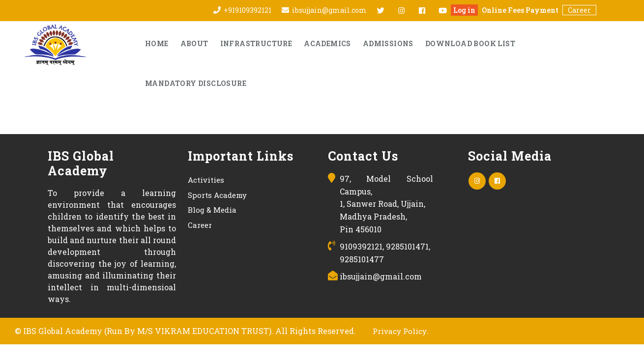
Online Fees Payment (520, 10)
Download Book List (470, 43)
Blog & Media (212, 210)
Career (579, 10)
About (194, 43)
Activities (206, 180)
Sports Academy (217, 195)
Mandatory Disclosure (196, 83)
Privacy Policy (400, 331)
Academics (327, 43)
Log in (464, 10)
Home (157, 43)
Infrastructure (256, 43)
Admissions (388, 43)
